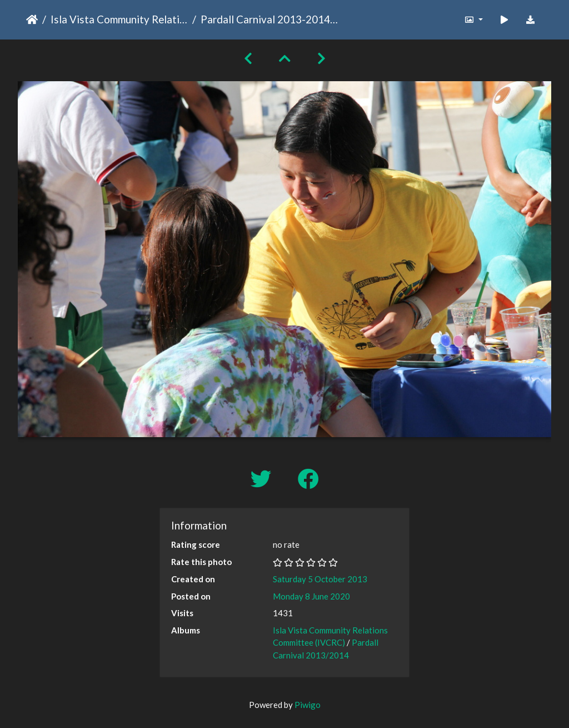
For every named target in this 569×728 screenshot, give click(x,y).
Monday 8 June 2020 (311, 596)
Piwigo (308, 705)
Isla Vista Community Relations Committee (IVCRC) (119, 19)
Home (32, 19)
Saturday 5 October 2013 (320, 579)
